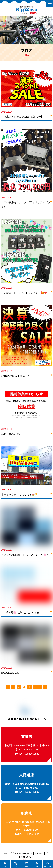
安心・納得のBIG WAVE (21, 853)
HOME (5, 864)
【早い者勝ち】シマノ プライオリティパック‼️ (26, 205)
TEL (16, 864)
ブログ (49, 853)
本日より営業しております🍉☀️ (20, 495)
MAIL (26, 864)
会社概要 (39, 853)
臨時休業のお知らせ (13, 434)
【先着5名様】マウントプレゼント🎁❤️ (24, 293)
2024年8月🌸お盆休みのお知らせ (20, 613)
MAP (37, 864)
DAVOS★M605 (10, 673)
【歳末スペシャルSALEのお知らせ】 (22, 117)
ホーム (5, 853)
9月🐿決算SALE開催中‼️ (15, 376)
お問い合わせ (27, 857)
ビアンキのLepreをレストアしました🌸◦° (25, 555)
